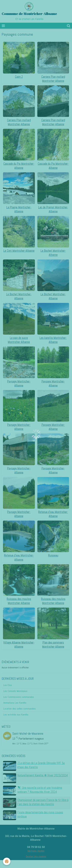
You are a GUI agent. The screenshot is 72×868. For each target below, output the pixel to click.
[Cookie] (7, 861)
